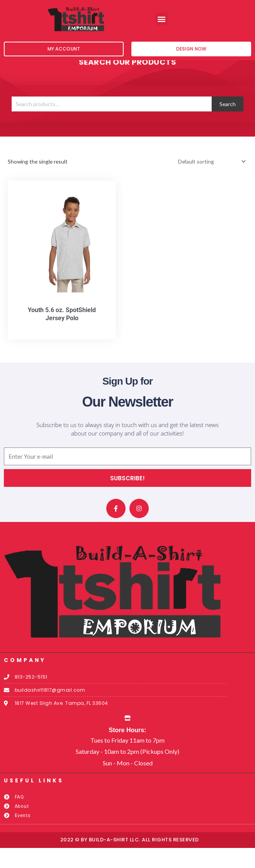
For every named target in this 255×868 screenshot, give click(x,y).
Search (228, 124)
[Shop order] (211, 182)
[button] (161, 19)
